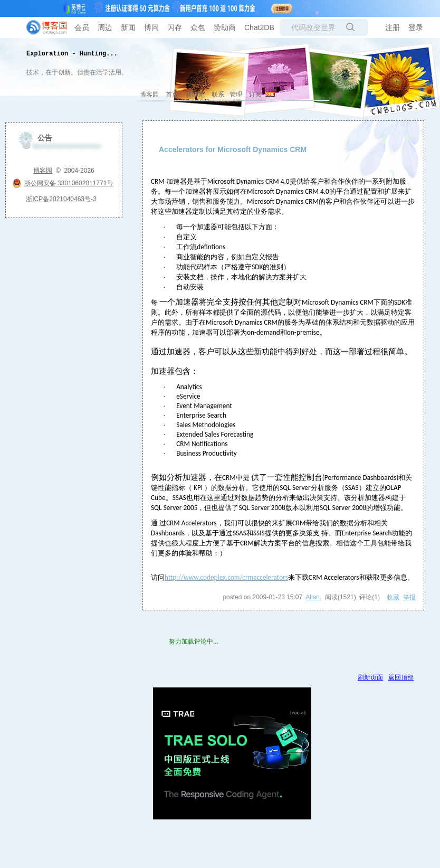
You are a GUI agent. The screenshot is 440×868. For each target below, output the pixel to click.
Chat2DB (259, 27)
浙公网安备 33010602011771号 (63, 183)
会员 (82, 27)
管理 (236, 95)
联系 (218, 95)
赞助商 (225, 27)
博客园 (149, 95)
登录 (416, 27)
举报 (409, 597)
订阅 (255, 95)
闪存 (175, 27)
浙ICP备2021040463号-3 (61, 199)
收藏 (393, 597)
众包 (198, 27)
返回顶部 (401, 677)
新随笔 (195, 95)
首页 (172, 95)
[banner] (42, 27)
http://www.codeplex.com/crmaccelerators (226, 577)
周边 (105, 27)
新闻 (128, 27)
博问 (151, 27)
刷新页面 (370, 677)
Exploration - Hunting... (72, 54)
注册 (393, 27)
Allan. (313, 597)
